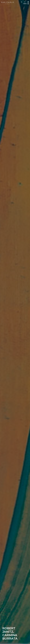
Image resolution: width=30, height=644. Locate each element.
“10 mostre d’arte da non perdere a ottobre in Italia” (17, 503)
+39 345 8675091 (17, 642)
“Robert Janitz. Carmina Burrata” (13, 518)
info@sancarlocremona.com (16, 640)
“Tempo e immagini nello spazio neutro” (18, 507)
